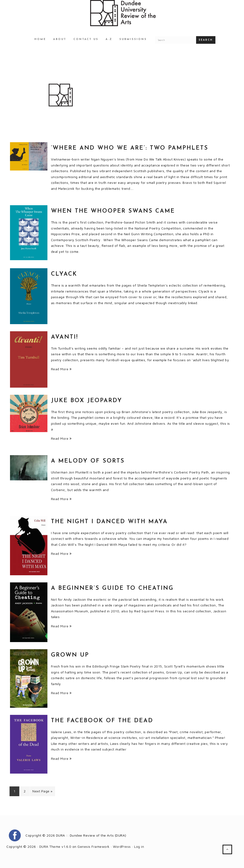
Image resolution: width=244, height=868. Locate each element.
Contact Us (86, 39)
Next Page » (43, 791)
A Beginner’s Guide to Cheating (112, 588)
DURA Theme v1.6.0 (55, 846)
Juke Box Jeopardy (87, 401)
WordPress (122, 846)
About (60, 39)
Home (40, 39)
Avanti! (65, 337)
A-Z (109, 39)
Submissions (133, 39)
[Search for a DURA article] (176, 40)
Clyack (64, 274)
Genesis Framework (94, 846)
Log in (139, 846)
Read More (61, 369)
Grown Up (70, 655)
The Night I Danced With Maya (109, 522)
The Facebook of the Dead (102, 721)
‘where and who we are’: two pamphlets (130, 148)
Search (206, 40)
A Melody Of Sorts (88, 461)
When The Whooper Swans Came (113, 211)
